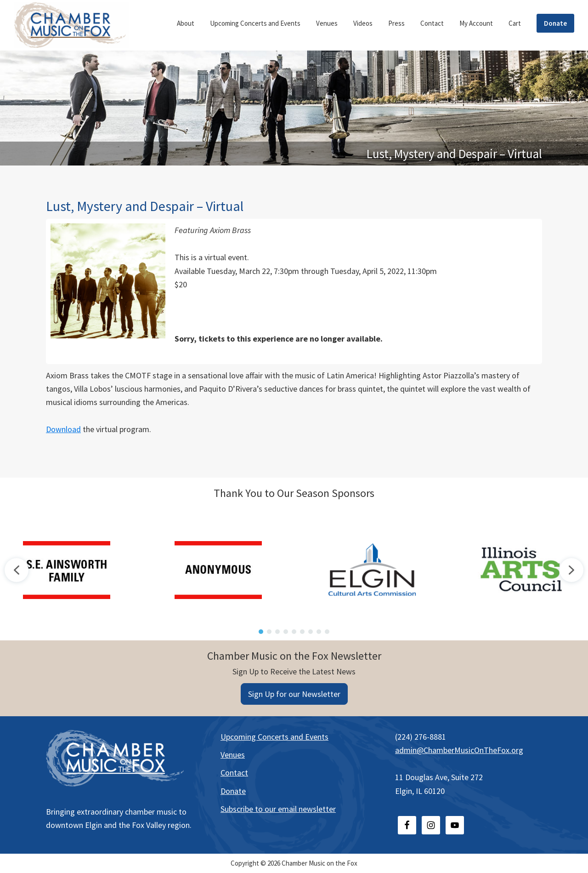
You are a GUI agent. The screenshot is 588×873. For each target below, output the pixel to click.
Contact (234, 773)
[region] (294, 570)
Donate (233, 791)
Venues (233, 755)
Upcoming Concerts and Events (274, 737)
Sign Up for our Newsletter (294, 694)
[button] (17, 570)
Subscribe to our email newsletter (278, 809)
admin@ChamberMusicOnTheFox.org (459, 750)
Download (63, 429)
